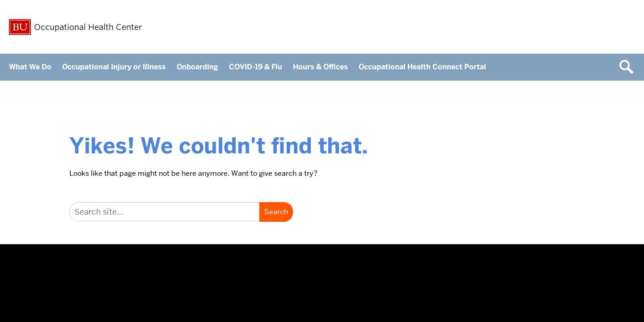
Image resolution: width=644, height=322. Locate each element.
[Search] (164, 212)
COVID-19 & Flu (256, 67)
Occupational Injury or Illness (114, 67)
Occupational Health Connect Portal (422, 67)
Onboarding (197, 67)
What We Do (30, 67)
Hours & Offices (320, 67)
